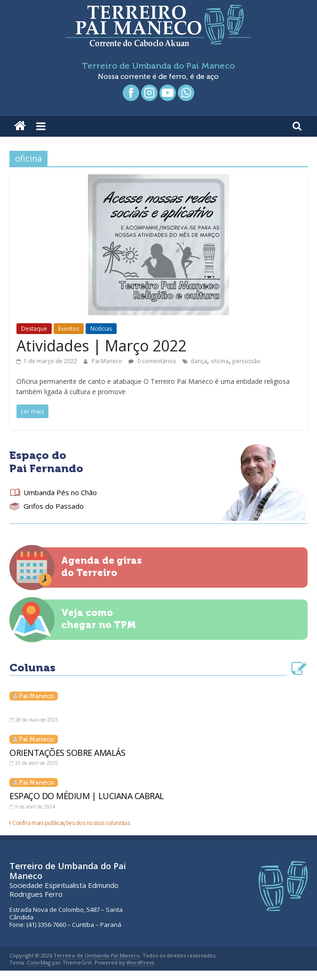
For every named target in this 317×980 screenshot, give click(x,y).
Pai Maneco (108, 361)
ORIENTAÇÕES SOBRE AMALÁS (67, 753)
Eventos (69, 329)
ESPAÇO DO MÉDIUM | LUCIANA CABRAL (87, 796)
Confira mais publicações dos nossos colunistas (71, 823)
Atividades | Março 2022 (101, 346)
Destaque (34, 329)
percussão (246, 361)
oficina (220, 361)
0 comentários (152, 361)
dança (199, 361)
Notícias (101, 329)
